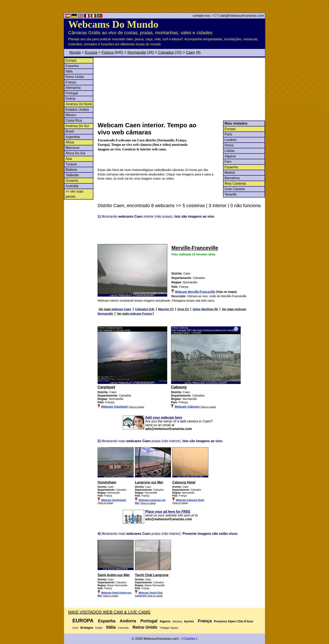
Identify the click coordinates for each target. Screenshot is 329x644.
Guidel (99, 628)
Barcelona (232, 178)
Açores (189, 621)
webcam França (141, 314)
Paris (228, 134)
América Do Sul (77, 126)
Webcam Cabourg (187, 407)
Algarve (230, 156)
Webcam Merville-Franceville (195, 292)
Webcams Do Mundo (113, 24)
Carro (76, 628)
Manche (164, 309)
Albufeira (177, 622)
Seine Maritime (203, 309)
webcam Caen (122, 309)
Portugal (72, 93)
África (70, 142)
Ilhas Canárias (235, 183)
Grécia (70, 99)
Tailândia (72, 175)
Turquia (71, 164)
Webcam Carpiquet (114, 407)
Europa (91, 53)
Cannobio (123, 628)
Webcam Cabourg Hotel (190, 500)
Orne (181, 309)
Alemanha (73, 88)
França (107, 53)
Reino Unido (75, 77)
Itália (69, 71)
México (71, 115)
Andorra (128, 621)
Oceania (72, 181)
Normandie (137, 53)
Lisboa (229, 151)
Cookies (189, 639)
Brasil (70, 131)
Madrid (230, 173)
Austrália (72, 186)
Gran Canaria (235, 189)
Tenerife (230, 194)
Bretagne (87, 628)
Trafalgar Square (169, 628)
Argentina (73, 137)
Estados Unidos (77, 110)
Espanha (72, 66)
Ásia (69, 159)
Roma (229, 145)
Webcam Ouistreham (114, 500)
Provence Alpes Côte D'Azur (234, 621)
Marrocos (72, 148)
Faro (228, 162)
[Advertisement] (181, 89)
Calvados (166, 53)
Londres (231, 140)
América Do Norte (79, 104)
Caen (190, 53)
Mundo (75, 53)
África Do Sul (75, 153)
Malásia (71, 170)
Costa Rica (74, 120)
